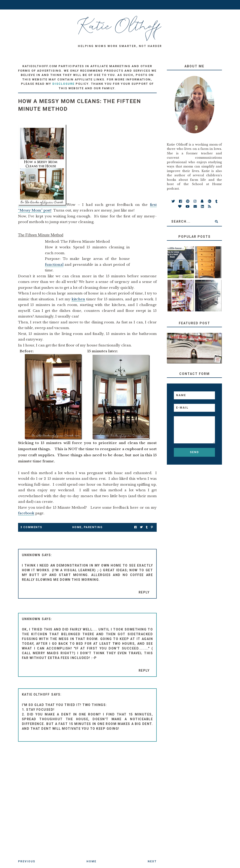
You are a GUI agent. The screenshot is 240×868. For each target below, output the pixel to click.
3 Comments (31, 527)
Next (152, 861)
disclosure (63, 84)
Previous (27, 861)
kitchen (78, 299)
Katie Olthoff (36, 694)
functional (54, 265)
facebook (26, 513)
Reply (144, 592)
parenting (93, 527)
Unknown (31, 555)
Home (77, 527)
